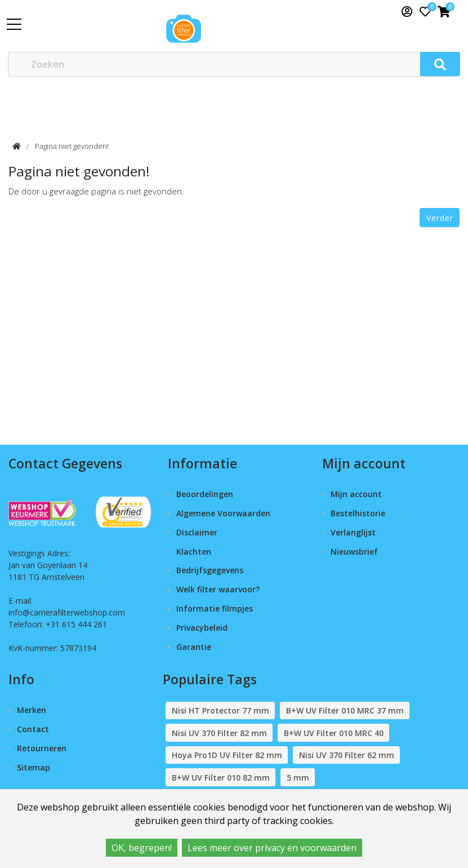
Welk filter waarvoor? (218, 589)
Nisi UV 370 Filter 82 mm (219, 733)
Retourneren (42, 748)
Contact (33, 729)
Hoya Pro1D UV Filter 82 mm (227, 755)
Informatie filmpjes (215, 608)
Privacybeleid (202, 628)
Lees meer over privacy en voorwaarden (272, 848)
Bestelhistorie (358, 513)
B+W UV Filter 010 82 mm (221, 778)
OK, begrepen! (142, 848)
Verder (440, 218)
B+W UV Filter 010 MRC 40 (334, 733)
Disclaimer (197, 532)
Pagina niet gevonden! (72, 146)
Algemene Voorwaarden (223, 513)
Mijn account (356, 494)
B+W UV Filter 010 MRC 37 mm (345, 710)
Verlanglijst (353, 532)
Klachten (194, 552)
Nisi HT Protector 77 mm (220, 710)
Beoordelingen (205, 494)
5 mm (298, 778)
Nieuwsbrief (354, 552)
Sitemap (34, 767)
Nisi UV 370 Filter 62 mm (347, 755)
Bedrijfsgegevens (210, 570)
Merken (32, 710)
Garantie (194, 647)
